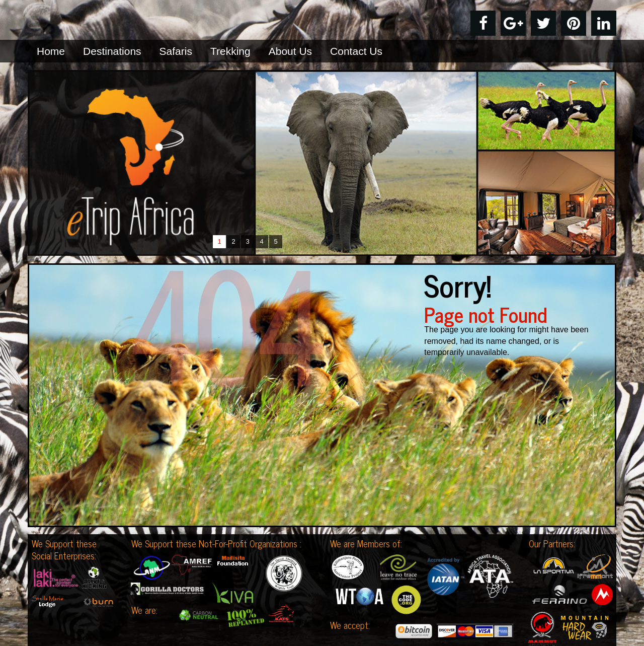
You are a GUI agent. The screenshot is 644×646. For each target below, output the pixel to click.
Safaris (176, 51)
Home (51, 51)
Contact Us (356, 51)
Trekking (230, 51)
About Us (290, 51)
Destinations (112, 51)
